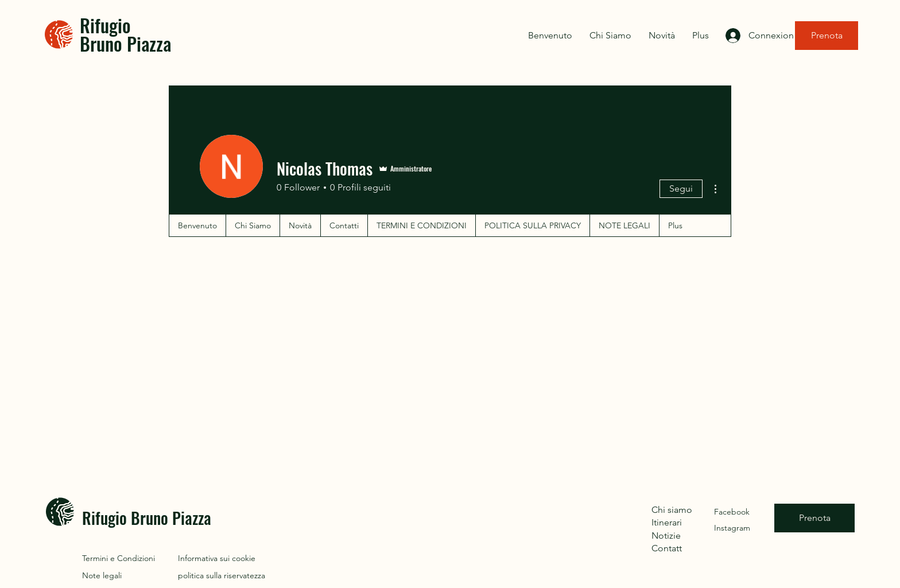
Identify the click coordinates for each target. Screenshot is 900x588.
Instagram (732, 528)
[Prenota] (827, 36)
